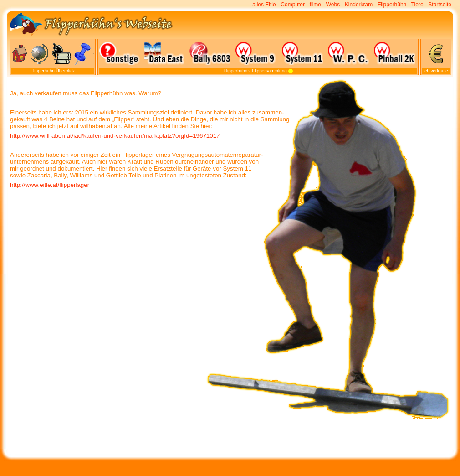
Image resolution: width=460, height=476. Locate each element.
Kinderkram (359, 5)
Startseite (440, 5)
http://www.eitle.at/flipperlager (50, 185)
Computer (293, 5)
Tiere (417, 5)
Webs (333, 5)
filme (315, 5)
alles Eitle (264, 5)
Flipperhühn (392, 5)
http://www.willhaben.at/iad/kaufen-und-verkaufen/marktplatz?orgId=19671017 (115, 136)
